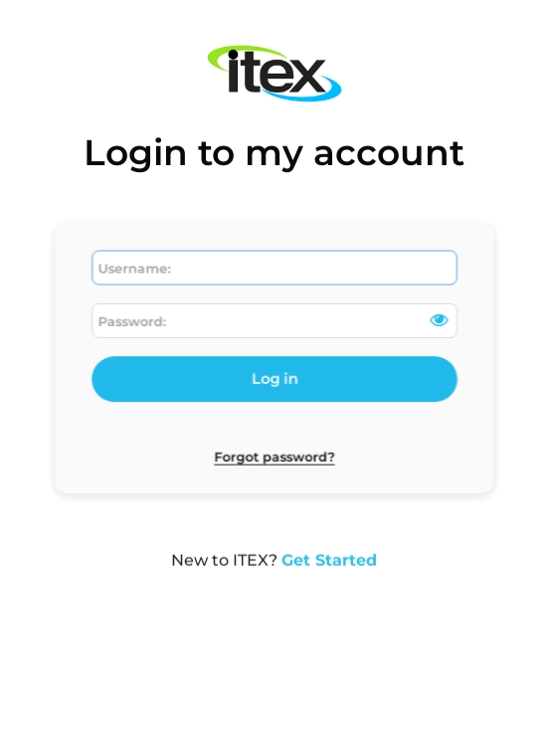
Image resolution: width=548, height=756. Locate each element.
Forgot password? (274, 454)
